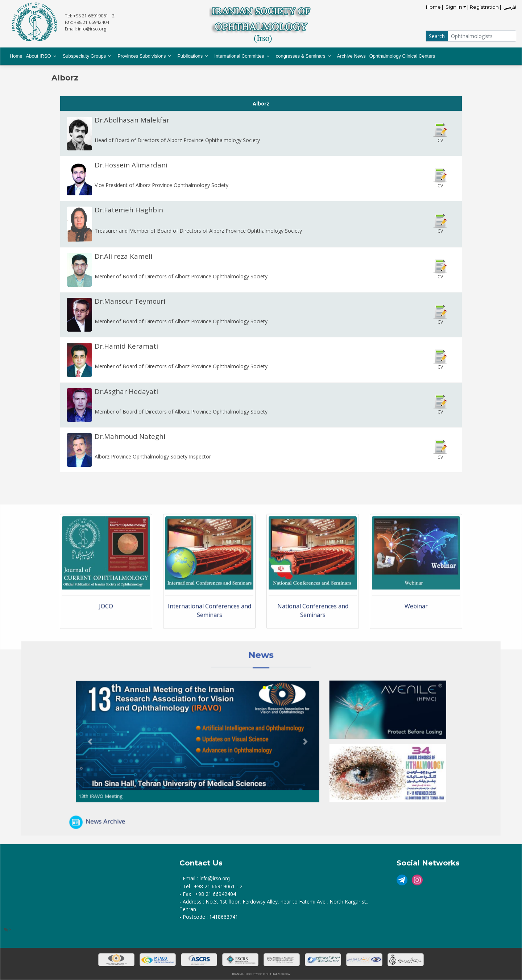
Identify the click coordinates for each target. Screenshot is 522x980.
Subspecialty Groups (84, 56)
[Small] (482, 36)
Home (16, 56)
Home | (435, 7)
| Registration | (485, 7)
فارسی (510, 7)
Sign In (454, 7)
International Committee (239, 56)
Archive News (351, 56)
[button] (143, 740)
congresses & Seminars (301, 56)
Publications (190, 56)
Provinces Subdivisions (142, 56)
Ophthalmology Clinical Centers (402, 56)
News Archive (154, 796)
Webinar (416, 665)
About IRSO (39, 56)
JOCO (106, 665)
